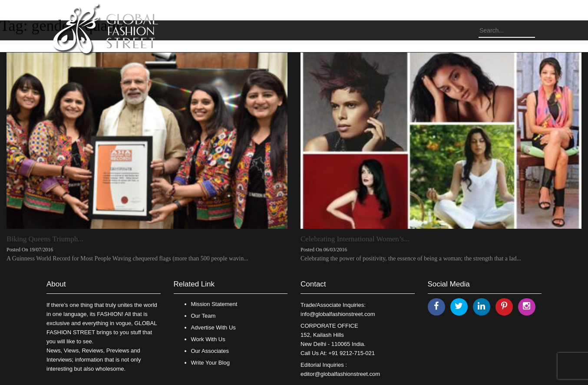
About (56, 284)
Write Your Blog (210, 363)
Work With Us (208, 339)
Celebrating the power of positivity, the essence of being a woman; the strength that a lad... (411, 258)
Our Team (203, 316)
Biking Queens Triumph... (45, 239)
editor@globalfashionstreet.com (340, 374)
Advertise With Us (213, 327)
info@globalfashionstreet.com (338, 314)
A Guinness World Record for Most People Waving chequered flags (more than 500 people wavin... (127, 258)
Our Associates (210, 351)
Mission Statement (214, 304)
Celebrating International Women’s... (355, 239)
